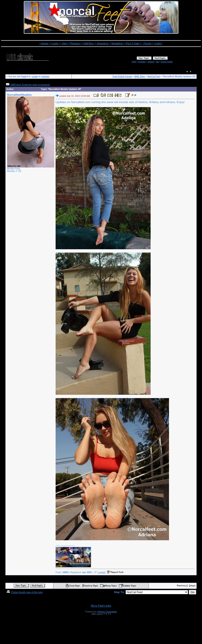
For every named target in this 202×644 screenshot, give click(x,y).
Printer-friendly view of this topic (24, 592)
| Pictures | (75, 44)
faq (157, 62)
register (142, 62)
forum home (167, 62)
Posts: (62, 572)
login (134, 62)
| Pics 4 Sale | (133, 44)
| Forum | (147, 44)
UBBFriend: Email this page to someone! (30, 85)
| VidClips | (88, 44)
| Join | (64, 44)
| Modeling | (117, 44)
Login (35, 77)
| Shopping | (102, 44)
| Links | (158, 44)
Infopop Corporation (107, 612)
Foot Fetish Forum (122, 77)
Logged (102, 572)
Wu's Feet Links (101, 606)
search (151, 62)
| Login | (55, 44)
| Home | (44, 44)
